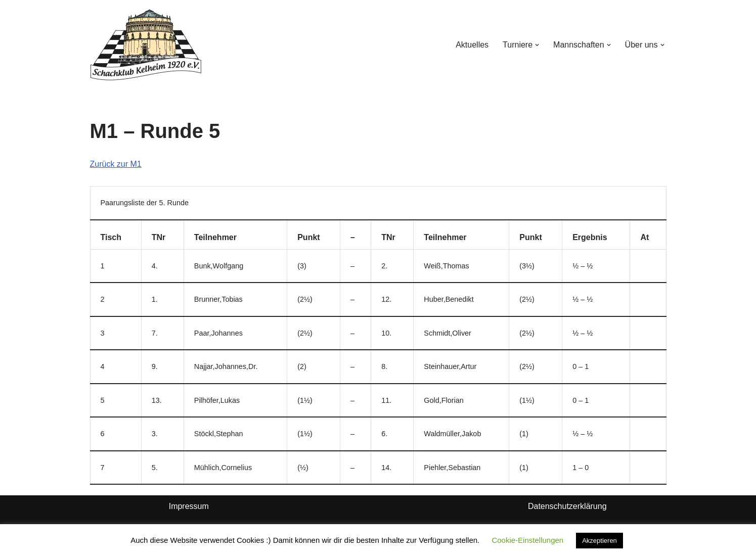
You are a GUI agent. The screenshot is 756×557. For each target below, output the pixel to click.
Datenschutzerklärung (567, 506)
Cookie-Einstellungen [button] (527, 540)
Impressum (189, 506)
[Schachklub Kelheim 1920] (146, 45)
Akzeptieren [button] (599, 541)
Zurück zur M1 (116, 164)
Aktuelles (472, 45)
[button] (537, 45)
